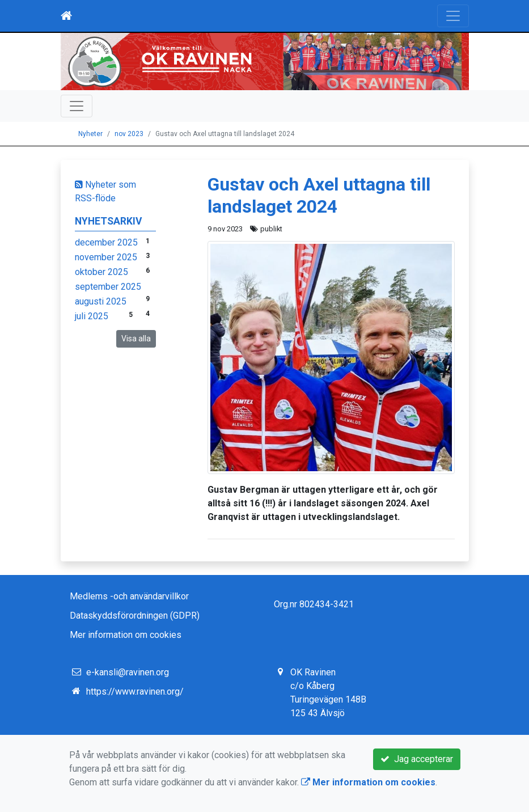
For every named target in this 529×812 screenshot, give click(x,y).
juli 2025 (92, 316)
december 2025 (106, 242)
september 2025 (108, 287)
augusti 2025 (101, 301)
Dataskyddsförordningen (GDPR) (135, 616)
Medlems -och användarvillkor (129, 596)
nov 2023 (129, 134)
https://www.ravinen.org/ (135, 692)
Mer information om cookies (126, 635)
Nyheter (90, 134)
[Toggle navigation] (453, 16)
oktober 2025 (101, 272)
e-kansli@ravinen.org (128, 672)
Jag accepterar (417, 759)
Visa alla (136, 339)
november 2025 (106, 257)
